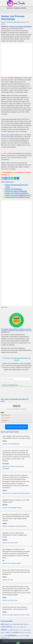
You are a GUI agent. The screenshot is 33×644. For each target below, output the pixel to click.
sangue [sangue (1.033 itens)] (3, 638)
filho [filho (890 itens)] (25, 630)
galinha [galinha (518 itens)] (5, 633)
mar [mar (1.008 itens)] (20, 633)
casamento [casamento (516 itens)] (18, 627)
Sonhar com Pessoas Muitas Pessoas (17, 197)
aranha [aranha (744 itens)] (18, 624)
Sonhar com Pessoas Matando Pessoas (18, 195)
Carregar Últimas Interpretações (16, 427)
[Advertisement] (16, 60)
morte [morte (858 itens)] (29, 633)
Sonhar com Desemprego (14, 189)
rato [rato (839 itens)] (22, 636)
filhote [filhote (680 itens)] (28, 630)
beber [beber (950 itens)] (21, 624)
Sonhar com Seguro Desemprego (16, 191)
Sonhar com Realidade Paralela (12, 508)
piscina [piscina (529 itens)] (17, 636)
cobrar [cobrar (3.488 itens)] (4, 630)
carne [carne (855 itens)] (14, 627)
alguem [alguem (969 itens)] (7, 624)
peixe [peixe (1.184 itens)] (6, 636)
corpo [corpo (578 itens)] (8, 630)
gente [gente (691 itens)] (11, 633)
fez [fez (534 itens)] (23, 630)
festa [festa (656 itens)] (21, 630)
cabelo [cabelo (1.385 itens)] (3, 627)
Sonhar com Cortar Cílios (10, 600)
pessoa (6, 307)
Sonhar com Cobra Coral (10, 543)
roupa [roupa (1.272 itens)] (27, 636)
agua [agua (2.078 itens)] (3, 624)
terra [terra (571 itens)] (9, 638)
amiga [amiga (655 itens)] (11, 624)
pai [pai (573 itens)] (4, 636)
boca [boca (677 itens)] (28, 624)
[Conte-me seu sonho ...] (16, 379)
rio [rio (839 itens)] (24, 636)
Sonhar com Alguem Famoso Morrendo (14, 526)
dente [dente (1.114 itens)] (11, 630)
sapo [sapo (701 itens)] (6, 638)
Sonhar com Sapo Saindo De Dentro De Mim (16, 615)
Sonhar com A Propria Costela (12, 563)
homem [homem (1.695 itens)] (16, 632)
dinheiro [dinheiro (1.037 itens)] (16, 630)
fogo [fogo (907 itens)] (2, 633)
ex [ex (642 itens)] (19, 630)
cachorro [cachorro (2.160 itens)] (9, 627)
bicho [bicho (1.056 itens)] (25, 624)
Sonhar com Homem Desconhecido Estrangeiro (13, 468)
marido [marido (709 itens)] (23, 633)
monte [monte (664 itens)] (26, 633)
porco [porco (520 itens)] (20, 636)
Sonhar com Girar (8, 580)
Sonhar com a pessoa (8, 135)
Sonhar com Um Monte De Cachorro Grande (16, 493)
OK (18, 643)
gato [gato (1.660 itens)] (8, 632)
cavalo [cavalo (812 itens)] (22, 627)
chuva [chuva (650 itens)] (25, 627)
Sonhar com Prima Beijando (11, 444)
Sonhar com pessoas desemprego (20, 27)
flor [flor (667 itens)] (30, 630)
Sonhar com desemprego (9, 119)
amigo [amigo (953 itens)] (14, 624)
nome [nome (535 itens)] (2, 636)
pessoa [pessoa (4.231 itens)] (12, 635)
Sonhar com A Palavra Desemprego (17, 193)
